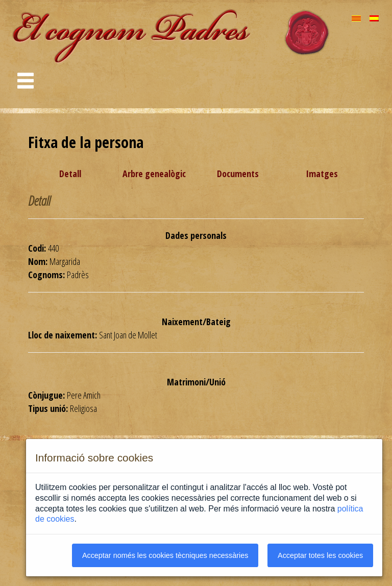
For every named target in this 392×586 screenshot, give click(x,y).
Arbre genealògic (154, 174)
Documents (238, 174)
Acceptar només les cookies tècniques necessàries (165, 555)
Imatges (322, 174)
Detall (70, 174)
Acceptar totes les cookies (320, 555)
